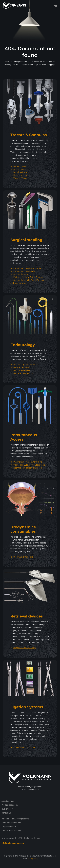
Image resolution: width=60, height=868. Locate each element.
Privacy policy (33, 858)
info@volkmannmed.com (13, 843)
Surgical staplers (9, 827)
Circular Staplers (19, 286)
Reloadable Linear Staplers (23, 283)
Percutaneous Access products (15, 819)
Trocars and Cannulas (11, 831)
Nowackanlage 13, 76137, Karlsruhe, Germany (21, 838)
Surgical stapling (26, 252)
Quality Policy (7, 809)
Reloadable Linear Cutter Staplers (26, 280)
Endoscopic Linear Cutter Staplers (27, 289)
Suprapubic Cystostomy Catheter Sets (28, 477)
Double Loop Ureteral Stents (24, 376)
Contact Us (6, 813)
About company (8, 801)
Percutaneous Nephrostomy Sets (26, 474)
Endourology (23, 357)
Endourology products (11, 823)
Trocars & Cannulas (29, 147)
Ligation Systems (27, 719)
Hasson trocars (19, 187)
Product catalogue (10, 805)
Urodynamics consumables (23, 541)
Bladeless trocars (19, 184)
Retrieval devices (27, 628)
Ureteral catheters (20, 379)
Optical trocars (18, 181)
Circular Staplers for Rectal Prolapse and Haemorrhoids (28, 294)
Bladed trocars (18, 178)
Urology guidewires (20, 382)
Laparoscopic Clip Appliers (23, 759)
